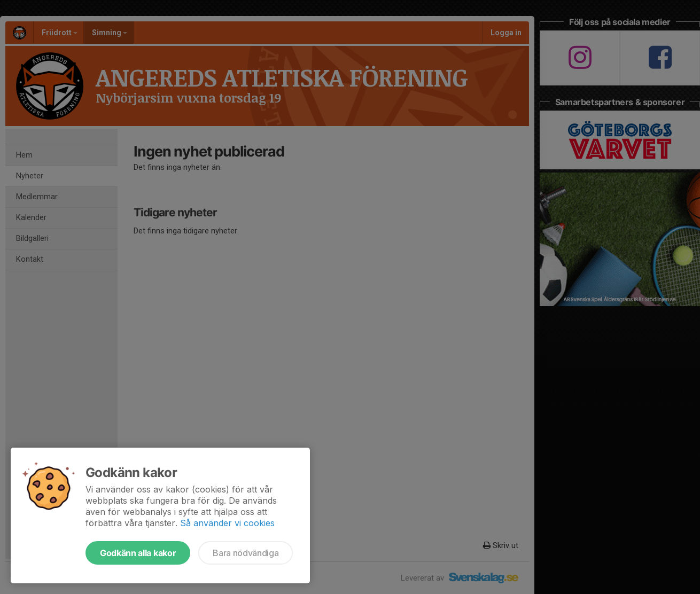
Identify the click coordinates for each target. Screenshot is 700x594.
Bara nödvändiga (246, 553)
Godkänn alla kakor (138, 553)
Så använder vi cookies (227, 523)
